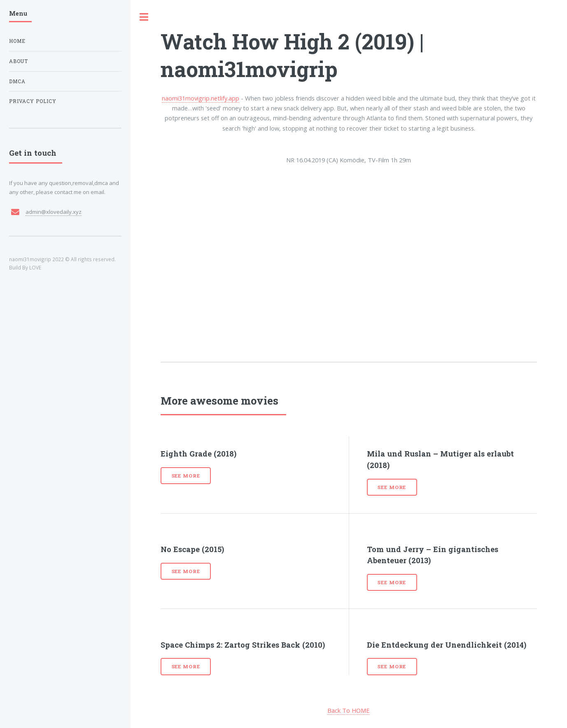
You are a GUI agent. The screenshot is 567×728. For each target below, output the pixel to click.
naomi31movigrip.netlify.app (201, 98)
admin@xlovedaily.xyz (54, 212)
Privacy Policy (33, 101)
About (19, 61)
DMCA (17, 81)
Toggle (144, 17)
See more (186, 476)
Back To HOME (349, 710)
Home (17, 41)
